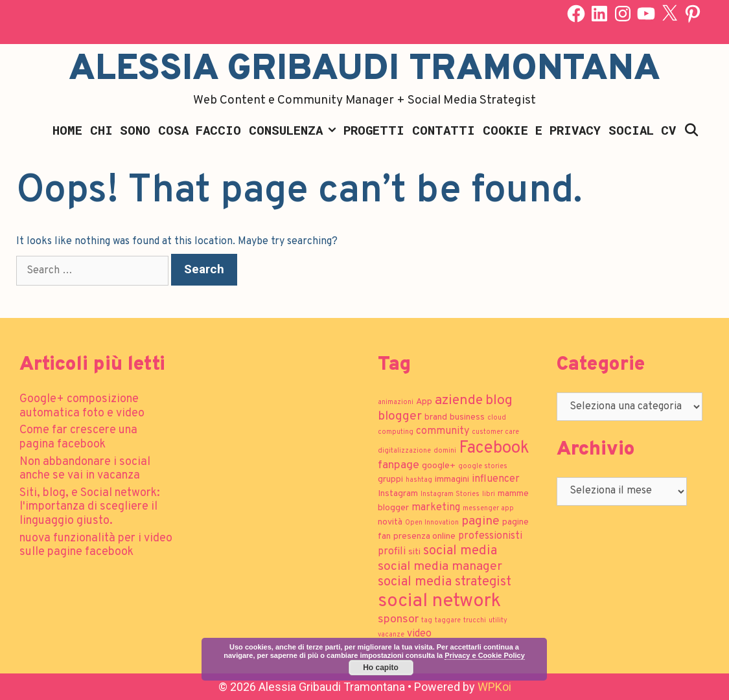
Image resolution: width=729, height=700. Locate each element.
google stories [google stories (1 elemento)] (483, 467)
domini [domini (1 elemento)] (445, 451)
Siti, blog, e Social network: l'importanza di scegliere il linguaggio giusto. (90, 507)
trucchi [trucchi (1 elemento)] (475, 621)
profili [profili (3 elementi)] (392, 552)
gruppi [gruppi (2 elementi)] (390, 480)
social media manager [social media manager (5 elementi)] (440, 567)
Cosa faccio (200, 130)
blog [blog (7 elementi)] (499, 401)
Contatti (444, 130)
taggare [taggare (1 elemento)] (448, 621)
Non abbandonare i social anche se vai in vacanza (85, 469)
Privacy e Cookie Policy (485, 655)
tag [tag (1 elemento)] (427, 621)
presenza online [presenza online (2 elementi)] (424, 536)
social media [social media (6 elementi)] (460, 551)
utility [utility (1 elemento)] (498, 621)
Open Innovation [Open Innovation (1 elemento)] (432, 523)
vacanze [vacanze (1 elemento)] (391, 635)
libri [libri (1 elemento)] (489, 494)
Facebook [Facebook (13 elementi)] (494, 448)
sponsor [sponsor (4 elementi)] (398, 619)
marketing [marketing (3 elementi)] (436, 508)
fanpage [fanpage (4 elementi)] (399, 465)
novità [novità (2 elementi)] (390, 522)
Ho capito (381, 668)
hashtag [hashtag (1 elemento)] (419, 480)
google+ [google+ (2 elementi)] (439, 466)
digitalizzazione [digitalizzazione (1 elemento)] (404, 451)
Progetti (374, 130)
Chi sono (120, 130)
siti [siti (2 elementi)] (414, 552)
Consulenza (294, 130)
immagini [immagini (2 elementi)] (452, 480)
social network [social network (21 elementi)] (439, 601)
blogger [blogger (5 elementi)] (400, 416)
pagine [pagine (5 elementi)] (480, 521)
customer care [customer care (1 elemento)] (495, 432)
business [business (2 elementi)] (467, 417)
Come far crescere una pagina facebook (78, 437)
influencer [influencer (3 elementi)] (496, 479)
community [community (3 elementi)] (443, 431)
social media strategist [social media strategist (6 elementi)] (445, 582)
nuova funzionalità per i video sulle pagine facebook (96, 546)
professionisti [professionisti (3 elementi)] (490, 536)
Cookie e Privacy (542, 130)
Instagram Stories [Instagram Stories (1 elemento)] (450, 494)
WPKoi (494, 687)
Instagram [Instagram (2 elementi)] (398, 494)
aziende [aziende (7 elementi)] (459, 401)
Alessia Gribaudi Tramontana (364, 70)
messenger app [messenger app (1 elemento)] (488, 509)
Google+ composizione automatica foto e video (82, 406)
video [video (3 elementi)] (419, 634)
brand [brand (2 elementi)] (436, 417)
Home (67, 130)
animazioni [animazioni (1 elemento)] (396, 402)
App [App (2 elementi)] (424, 402)
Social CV (642, 130)
